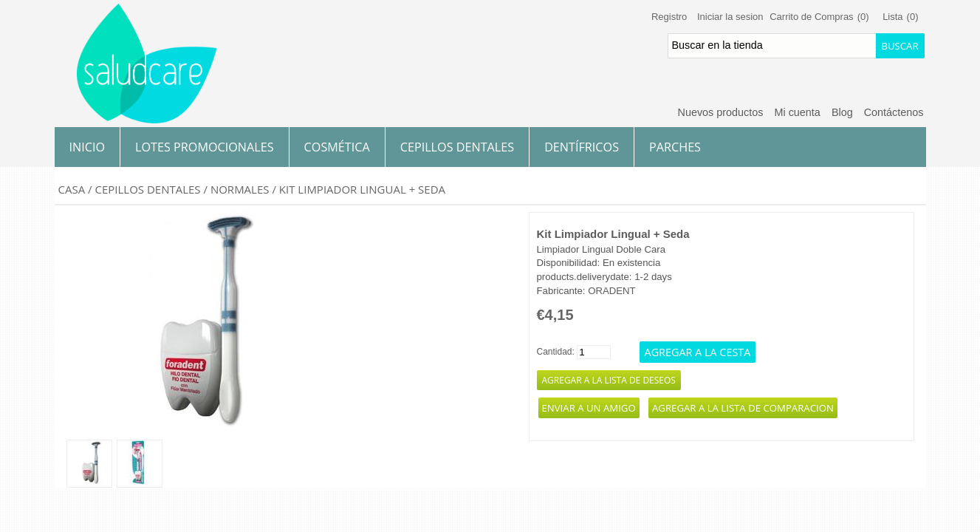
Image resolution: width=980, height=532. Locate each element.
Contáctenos (894, 112)
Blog (842, 112)
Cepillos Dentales (457, 147)
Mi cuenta (797, 112)
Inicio (88, 147)
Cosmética (337, 147)
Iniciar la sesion (730, 17)
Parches (675, 147)
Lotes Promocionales (205, 147)
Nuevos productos (720, 112)
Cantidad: (556, 352)
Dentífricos (582, 147)
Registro (669, 17)
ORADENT (611, 291)
